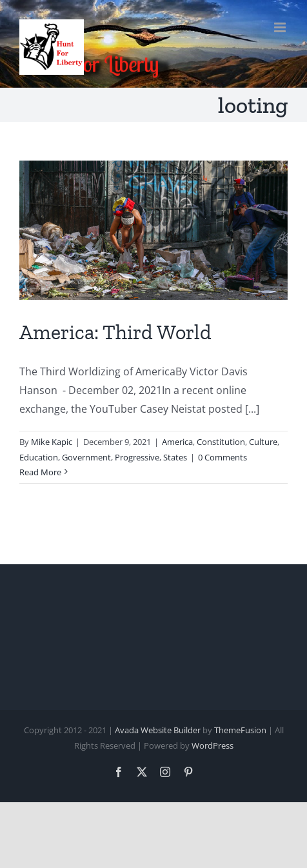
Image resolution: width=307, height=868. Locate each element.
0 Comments (223, 457)
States (175, 457)
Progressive (137, 457)
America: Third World (115, 332)
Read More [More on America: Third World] (40, 472)
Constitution (221, 442)
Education (39, 457)
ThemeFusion (240, 730)
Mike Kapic (52, 442)
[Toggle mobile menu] (281, 27)
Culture (263, 442)
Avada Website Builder (158, 730)
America (177, 442)
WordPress (213, 745)
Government (86, 457)
